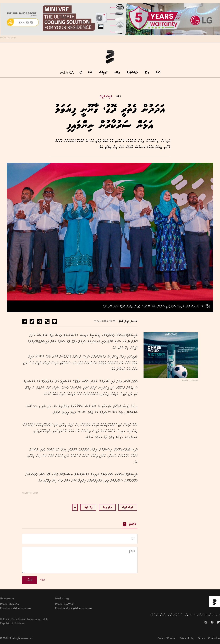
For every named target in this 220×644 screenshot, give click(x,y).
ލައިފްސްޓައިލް (132, 73)
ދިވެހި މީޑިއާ (107, 507)
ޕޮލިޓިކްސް (103, 73)
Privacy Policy (187, 638)
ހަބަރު (158, 73)
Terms (201, 638)
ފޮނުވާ (30, 580)
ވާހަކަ (90, 73)
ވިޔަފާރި (117, 73)
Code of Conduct (167, 638)
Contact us (214, 638)
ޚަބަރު (116, 96)
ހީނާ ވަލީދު (88, 507)
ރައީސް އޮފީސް (106, 96)
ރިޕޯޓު (147, 73)
